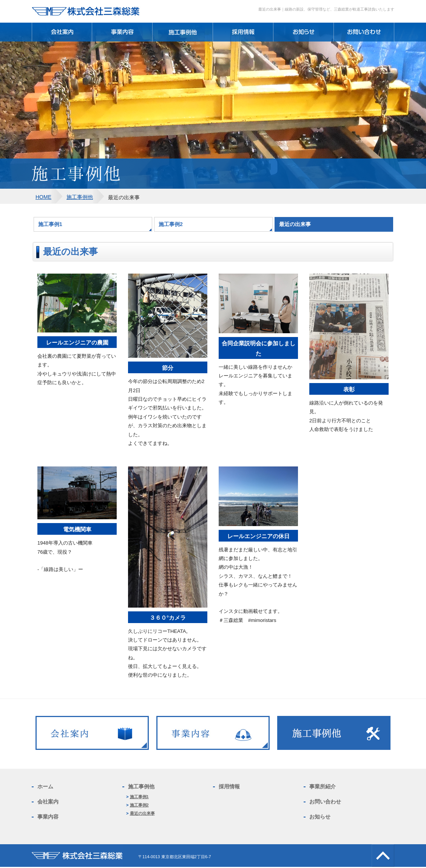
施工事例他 (80, 197)
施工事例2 (171, 224)
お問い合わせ (325, 802)
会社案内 (48, 802)
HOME (43, 197)
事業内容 (48, 817)
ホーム (45, 786)
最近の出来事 (142, 813)
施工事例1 (50, 224)
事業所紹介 (323, 786)
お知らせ (320, 817)
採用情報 (229, 786)
